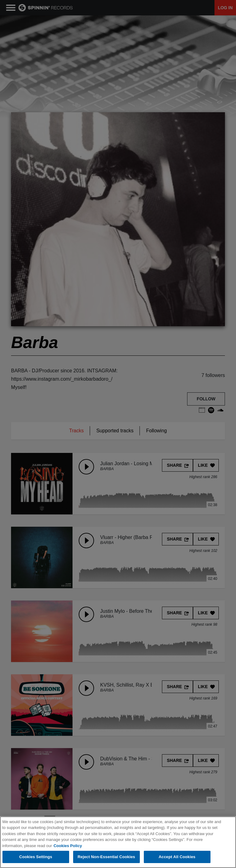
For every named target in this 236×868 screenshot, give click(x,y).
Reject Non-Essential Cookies (106, 857)
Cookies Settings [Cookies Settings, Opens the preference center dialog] (36, 857)
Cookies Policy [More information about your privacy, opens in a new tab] (68, 846)
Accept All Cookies (177, 857)
